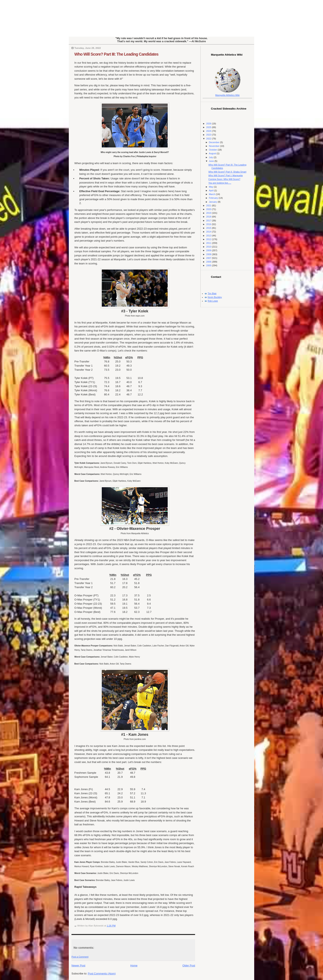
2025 (209, 127)
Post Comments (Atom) (102, 974)
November (214, 146)
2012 (209, 239)
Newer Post (78, 965)
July (211, 157)
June (212, 161)
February (214, 198)
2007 (209, 258)
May (211, 187)
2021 (209, 206)
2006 (209, 262)
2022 (209, 139)
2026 (209, 124)
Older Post (189, 965)
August (213, 153)
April (211, 190)
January (213, 202)
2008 (209, 254)
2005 (209, 265)
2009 (209, 250)
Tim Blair (212, 293)
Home (134, 965)
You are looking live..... (220, 183)
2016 (209, 224)
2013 (209, 236)
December (214, 142)
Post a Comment (80, 957)
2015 (209, 228)
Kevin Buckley (215, 297)
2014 (209, 232)
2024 (209, 131)
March (212, 194)
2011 (209, 243)
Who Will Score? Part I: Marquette (226, 175)
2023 (209, 135)
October (213, 150)
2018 (209, 217)
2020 (209, 209)
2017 (209, 221)
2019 (209, 213)
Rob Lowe (213, 301)
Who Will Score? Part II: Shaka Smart (227, 172)
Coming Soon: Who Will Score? (224, 179)
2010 (209, 247)
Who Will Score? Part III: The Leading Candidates (116, 54)
